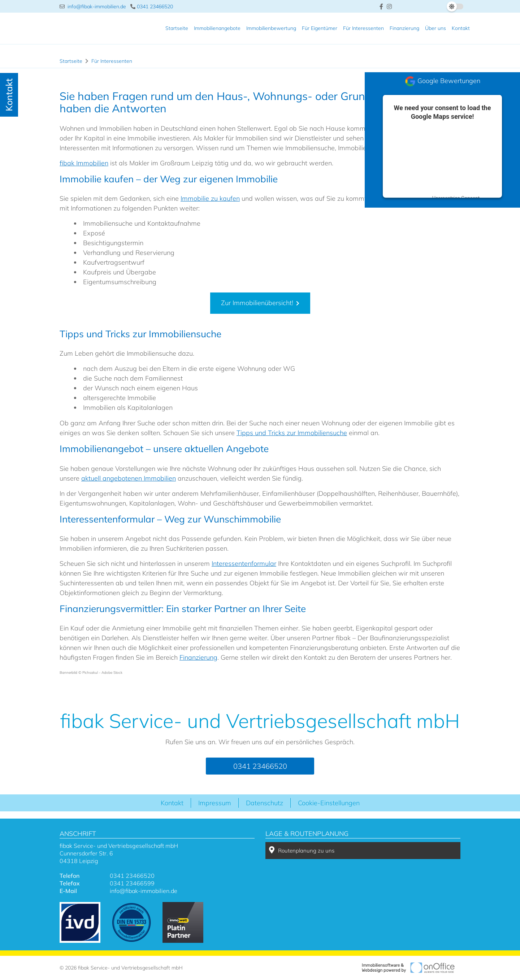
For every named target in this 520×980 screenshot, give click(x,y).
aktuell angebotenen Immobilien (129, 478)
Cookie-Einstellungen (329, 803)
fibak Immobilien (84, 163)
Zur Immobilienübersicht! (257, 303)
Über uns (435, 28)
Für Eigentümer (320, 28)
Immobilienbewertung (271, 28)
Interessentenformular (244, 563)
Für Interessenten (363, 28)
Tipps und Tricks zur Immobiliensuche (292, 433)
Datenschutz (265, 803)
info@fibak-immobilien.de (93, 6)
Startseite (177, 28)
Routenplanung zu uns (302, 850)
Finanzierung (404, 28)
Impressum (215, 803)
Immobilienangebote (217, 28)
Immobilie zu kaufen (210, 198)
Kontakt (461, 28)
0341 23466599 (132, 883)
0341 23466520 (152, 6)
